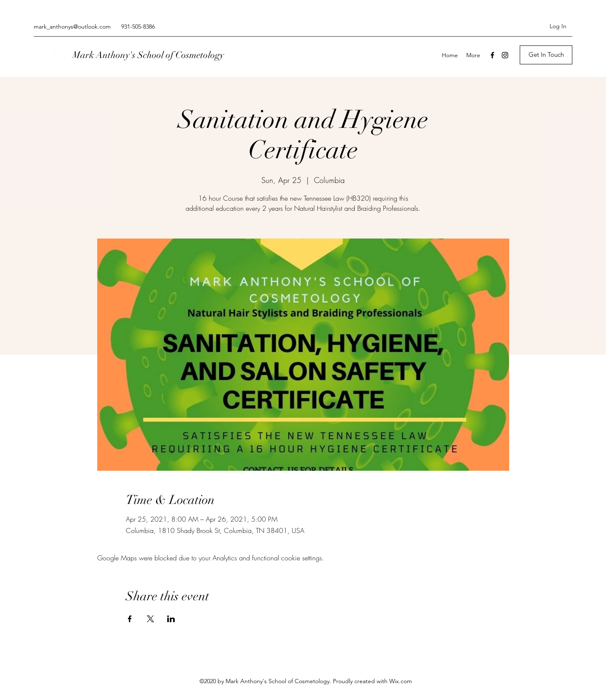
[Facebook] (492, 55)
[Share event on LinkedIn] (171, 619)
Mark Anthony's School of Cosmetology (148, 55)
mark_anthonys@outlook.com (72, 27)
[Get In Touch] (546, 55)
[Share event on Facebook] (130, 619)
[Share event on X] (150, 619)
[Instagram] (505, 55)
